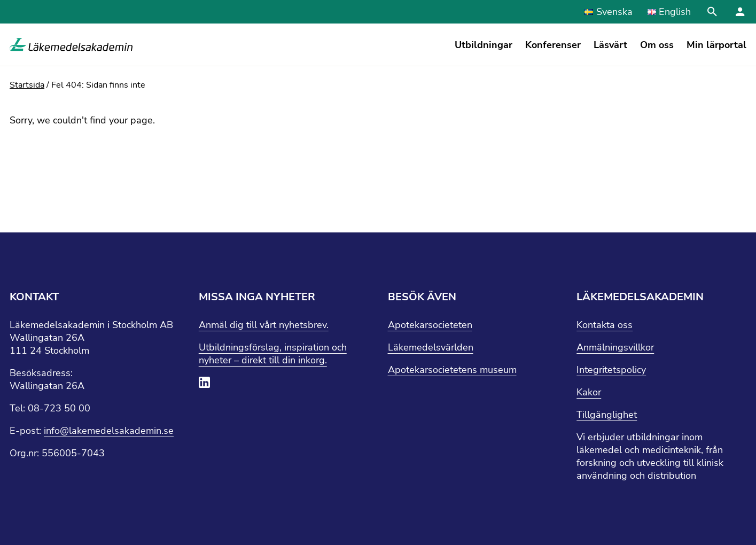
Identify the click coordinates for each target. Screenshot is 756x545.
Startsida (27, 85)
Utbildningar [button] (484, 45)
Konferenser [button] (553, 45)
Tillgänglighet (607, 415)
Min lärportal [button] (716, 45)
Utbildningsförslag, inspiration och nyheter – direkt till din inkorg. (273, 354)
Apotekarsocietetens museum (452, 370)
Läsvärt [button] (610, 45)
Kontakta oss (605, 325)
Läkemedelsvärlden (431, 347)
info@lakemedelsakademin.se (109, 431)
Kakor (589, 392)
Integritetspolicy (611, 370)
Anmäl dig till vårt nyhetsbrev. (264, 325)
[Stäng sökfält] (712, 12)
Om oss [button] (657, 45)
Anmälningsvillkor (615, 347)
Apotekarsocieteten (430, 325)
